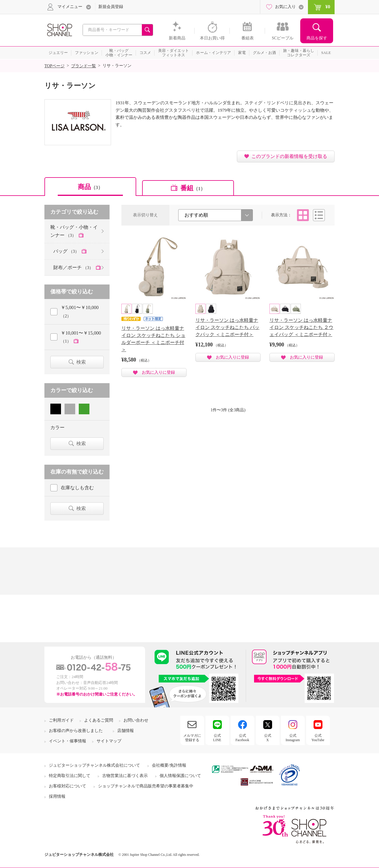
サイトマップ (109, 741)
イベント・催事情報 (68, 741)
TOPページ (54, 66)
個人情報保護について (180, 776)
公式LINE (217, 738)
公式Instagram (293, 738)
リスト (319, 215)
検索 (81, 362)
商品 (90, 187)
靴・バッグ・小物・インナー (74, 231)
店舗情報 (126, 731)
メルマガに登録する (192, 738)
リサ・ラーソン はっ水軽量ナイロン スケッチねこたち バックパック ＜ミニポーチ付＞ (227, 327)
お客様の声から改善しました (76, 731)
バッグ (67, 251)
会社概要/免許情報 (169, 765)
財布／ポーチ (74, 267)
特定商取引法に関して (70, 776)
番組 (193, 188)
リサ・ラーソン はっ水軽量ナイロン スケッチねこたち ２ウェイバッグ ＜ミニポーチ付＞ (301, 327)
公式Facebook (242, 738)
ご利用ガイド (61, 720)
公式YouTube (318, 738)
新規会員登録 (111, 7)
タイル (303, 215)
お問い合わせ (136, 720)
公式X (268, 738)
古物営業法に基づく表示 (125, 776)
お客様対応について (68, 786)
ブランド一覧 (83, 66)
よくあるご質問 (99, 720)
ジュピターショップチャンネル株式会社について (94, 765)
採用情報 (57, 796)
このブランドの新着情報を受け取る (289, 156)
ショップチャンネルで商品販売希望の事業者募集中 (146, 786)
